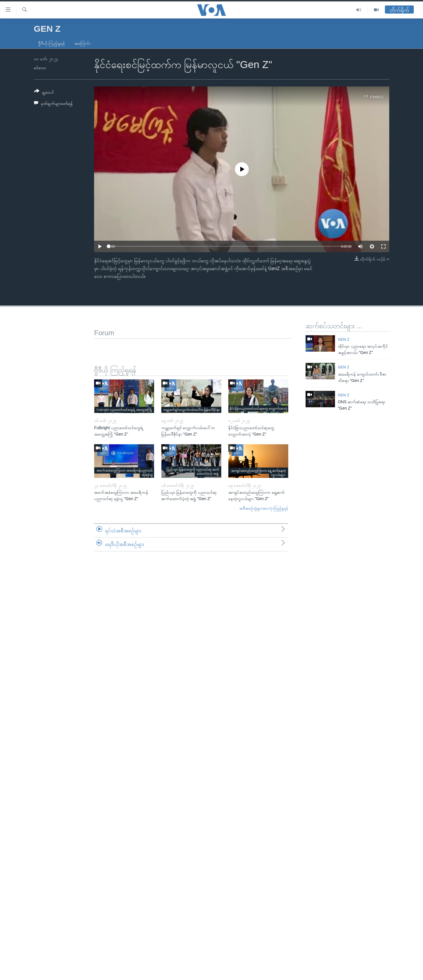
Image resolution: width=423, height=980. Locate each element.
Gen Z (344, 339)
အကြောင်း (82, 43)
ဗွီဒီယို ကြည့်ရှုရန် (52, 43)
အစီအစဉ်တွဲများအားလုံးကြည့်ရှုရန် (264, 508)
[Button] (44, 93)
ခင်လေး (40, 68)
